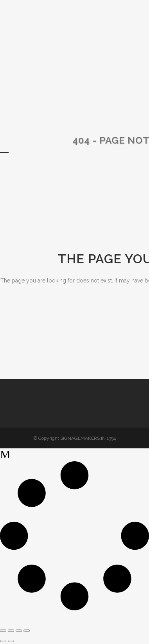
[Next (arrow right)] (11, 641)
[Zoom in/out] (3, 631)
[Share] (19, 631)
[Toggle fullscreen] (11, 631)
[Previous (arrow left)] (3, 641)
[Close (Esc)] (27, 631)
